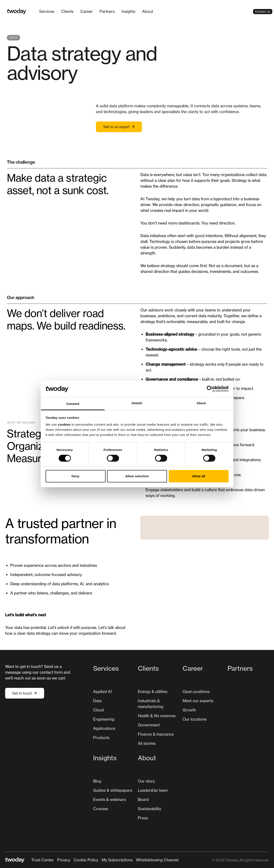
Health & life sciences (157, 716)
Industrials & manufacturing (151, 704)
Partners (107, 11)
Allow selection (137, 476)
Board (143, 799)
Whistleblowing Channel (157, 860)
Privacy (64, 860)
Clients (67, 11)
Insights (128, 11)
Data (97, 701)
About (148, 11)
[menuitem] (47, 11)
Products (101, 738)
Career (86, 11)
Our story (146, 781)
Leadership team (153, 790)
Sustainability (150, 809)
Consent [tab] (73, 404)
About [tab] (201, 403)
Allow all (199, 476)
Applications (104, 728)
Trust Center (42, 860)
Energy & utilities (153, 691)
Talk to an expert (119, 127)
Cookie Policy (86, 860)
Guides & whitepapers (113, 790)
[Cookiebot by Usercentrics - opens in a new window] (210, 389)
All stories (147, 743)
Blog (97, 781)
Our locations (195, 719)
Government (149, 725)
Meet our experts (198, 701)
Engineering (104, 719)
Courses (101, 809)
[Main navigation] (96, 11)
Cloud (98, 710)
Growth (189, 710)
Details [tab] (137, 403)
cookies (64, 424)
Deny (75, 476)
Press (143, 818)
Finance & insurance (156, 734)
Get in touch (25, 693)
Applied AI (102, 691)
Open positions (196, 691)
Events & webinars (109, 799)
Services (47, 11)
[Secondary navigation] (105, 860)
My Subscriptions (117, 860)
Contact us (263, 11)
